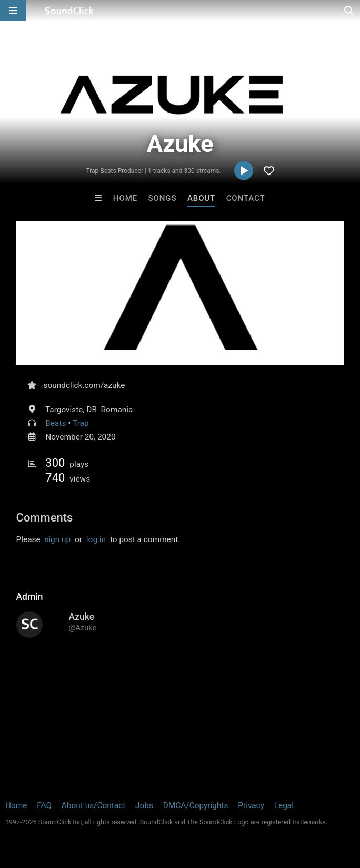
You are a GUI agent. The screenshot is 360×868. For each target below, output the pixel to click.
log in (96, 539)
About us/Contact (93, 805)
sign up (57, 539)
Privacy (251, 805)
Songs (163, 198)
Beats (56, 423)
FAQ (44, 805)
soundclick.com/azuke (84, 385)
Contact (246, 198)
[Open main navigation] (13, 11)
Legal (284, 805)
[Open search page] (349, 11)
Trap (81, 423)
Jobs (144, 805)
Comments (45, 518)
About (201, 198)
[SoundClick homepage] (69, 11)
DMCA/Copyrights (196, 805)
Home (125, 198)
